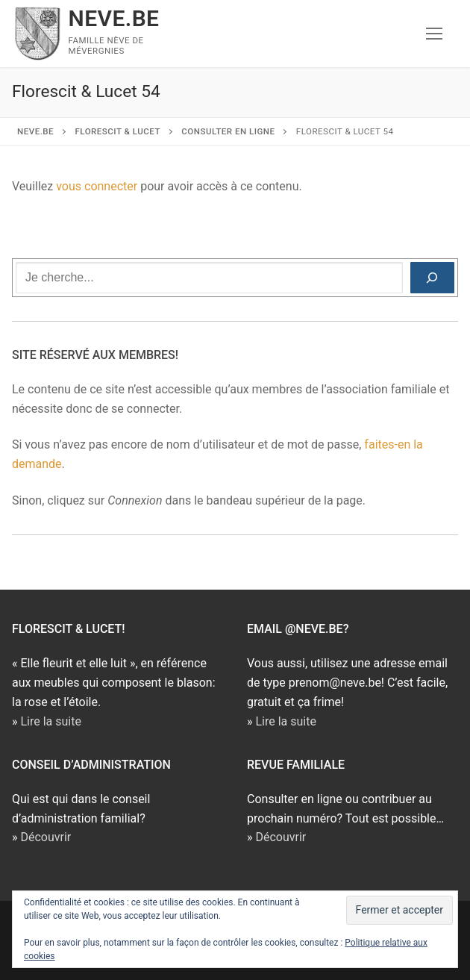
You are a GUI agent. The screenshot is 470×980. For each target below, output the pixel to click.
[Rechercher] (432, 278)
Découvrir (46, 837)
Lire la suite (50, 721)
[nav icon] (434, 34)
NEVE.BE (114, 18)
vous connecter (97, 186)
